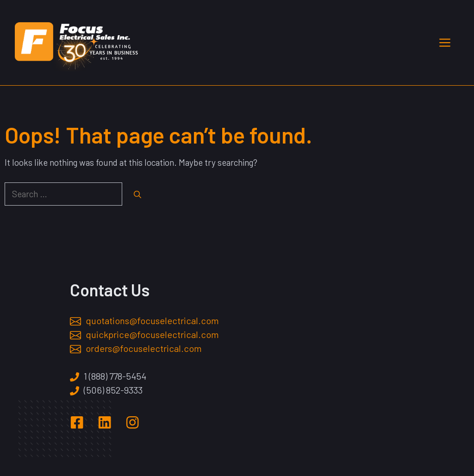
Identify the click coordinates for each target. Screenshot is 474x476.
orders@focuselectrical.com (144, 348)
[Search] (137, 194)
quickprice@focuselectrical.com (152, 334)
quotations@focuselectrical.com (152, 320)
